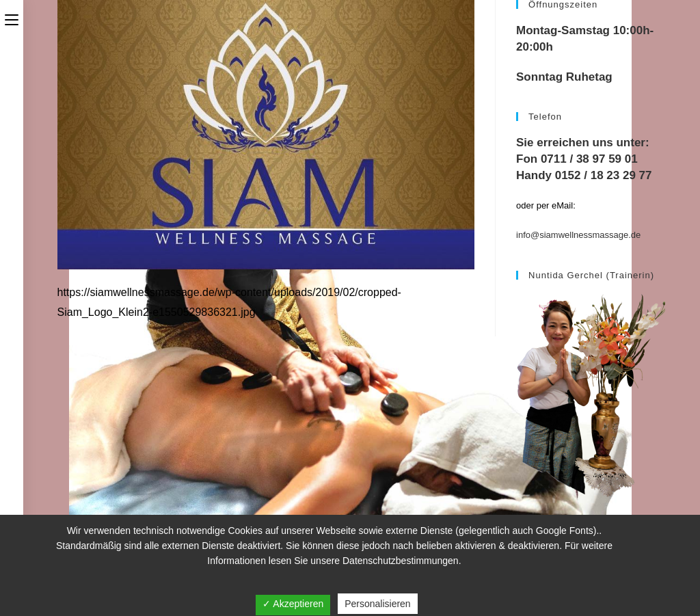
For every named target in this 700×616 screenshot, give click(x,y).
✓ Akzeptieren (293, 604)
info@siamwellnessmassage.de (578, 235)
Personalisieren (378, 604)
